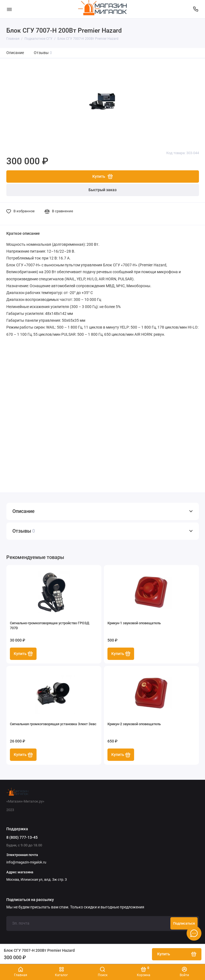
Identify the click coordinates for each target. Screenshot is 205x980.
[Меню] (9, 9)
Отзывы (43, 53)
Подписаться (184, 923)
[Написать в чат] (194, 933)
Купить (23, 654)
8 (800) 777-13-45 (22, 837)
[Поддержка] (196, 9)
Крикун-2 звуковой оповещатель (134, 724)
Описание (15, 53)
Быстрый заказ (102, 190)
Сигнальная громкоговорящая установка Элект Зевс (53, 724)
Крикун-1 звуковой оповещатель (134, 623)
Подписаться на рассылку (30, 900)
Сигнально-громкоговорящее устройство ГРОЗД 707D (50, 625)
